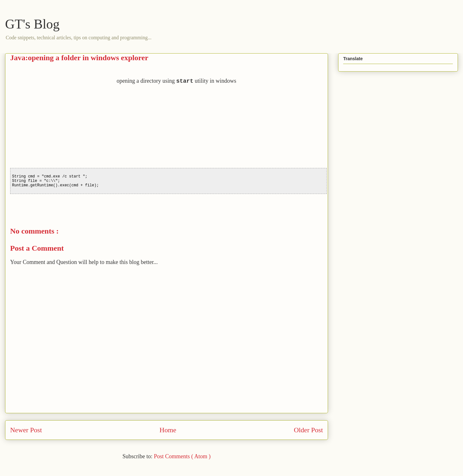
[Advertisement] (63, 121)
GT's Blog (32, 24)
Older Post (308, 430)
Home (168, 430)
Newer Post (26, 430)
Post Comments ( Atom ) (182, 456)
